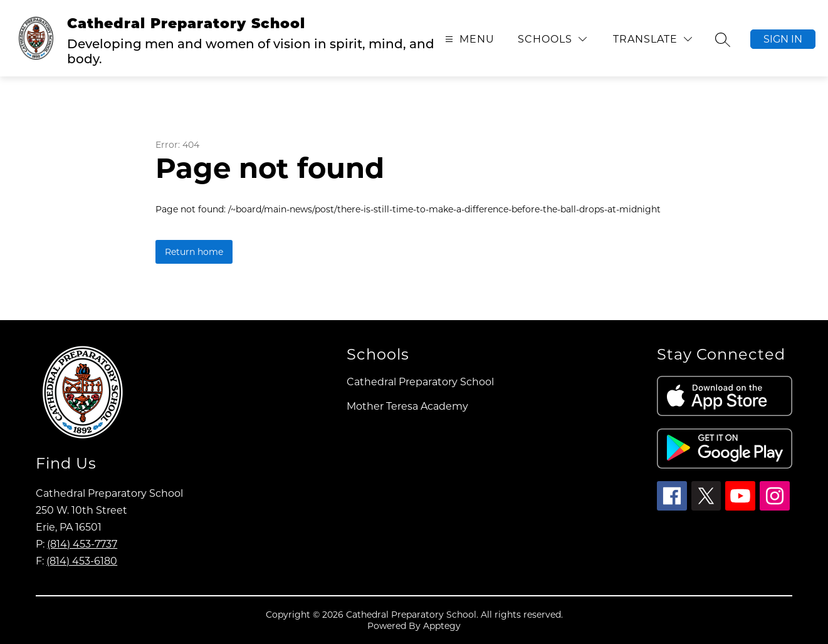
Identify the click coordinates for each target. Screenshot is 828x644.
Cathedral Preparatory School (420, 382)
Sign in (783, 39)
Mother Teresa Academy (407, 406)
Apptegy (442, 626)
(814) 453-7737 (82, 544)
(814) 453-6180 (82, 561)
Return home (194, 252)
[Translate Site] (652, 39)
